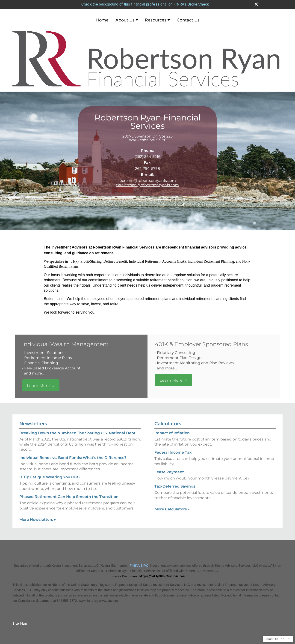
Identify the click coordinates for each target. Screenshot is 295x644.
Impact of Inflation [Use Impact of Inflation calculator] (172, 433)
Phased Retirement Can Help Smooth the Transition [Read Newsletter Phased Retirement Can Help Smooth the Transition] (69, 497)
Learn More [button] (38, 386)
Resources (156, 20)
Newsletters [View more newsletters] (33, 424)
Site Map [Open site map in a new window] (20, 623)
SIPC (144, 566)
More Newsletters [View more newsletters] (38, 520)
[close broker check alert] (256, 4)
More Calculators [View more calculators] (172, 509)
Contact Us (188, 20)
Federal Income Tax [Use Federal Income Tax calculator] (173, 452)
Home (102, 20)
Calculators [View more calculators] (168, 424)
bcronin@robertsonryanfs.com (148, 181)
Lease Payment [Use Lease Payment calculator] (169, 472)
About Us (125, 20)
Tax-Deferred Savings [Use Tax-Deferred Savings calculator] (175, 486)
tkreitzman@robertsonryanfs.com (147, 185)
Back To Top (278, 639)
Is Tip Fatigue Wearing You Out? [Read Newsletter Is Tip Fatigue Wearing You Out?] (50, 477)
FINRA (135, 566)
